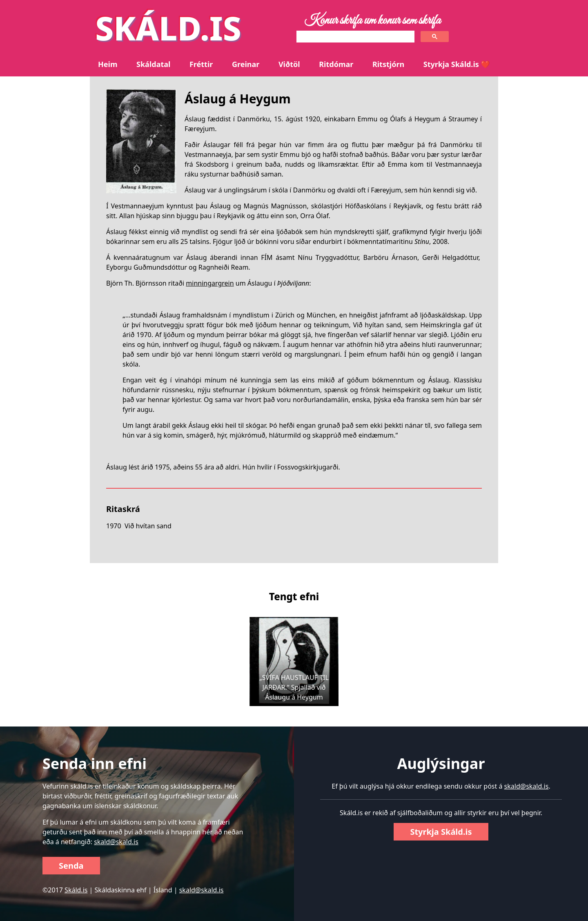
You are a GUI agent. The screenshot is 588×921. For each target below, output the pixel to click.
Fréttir (201, 64)
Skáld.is (76, 890)
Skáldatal (153, 64)
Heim (108, 64)
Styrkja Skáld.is (441, 832)
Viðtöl (289, 64)
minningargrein (210, 283)
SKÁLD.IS (168, 28)
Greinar (246, 64)
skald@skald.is (116, 842)
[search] (355, 37)
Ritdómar (336, 64)
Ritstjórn (388, 64)
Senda (71, 866)
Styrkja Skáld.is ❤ (457, 64)
